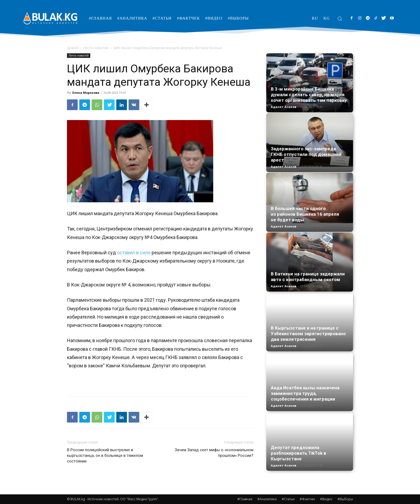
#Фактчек (307, 499)
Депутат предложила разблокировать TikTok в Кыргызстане (299, 453)
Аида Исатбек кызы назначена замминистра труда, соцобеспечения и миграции (305, 393)
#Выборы (345, 499)
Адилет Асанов (284, 107)
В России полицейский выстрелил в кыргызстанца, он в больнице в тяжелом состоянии (105, 456)
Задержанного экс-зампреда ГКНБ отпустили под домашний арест (306, 154)
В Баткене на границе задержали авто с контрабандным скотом (308, 277)
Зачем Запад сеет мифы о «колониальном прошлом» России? (214, 453)
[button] (340, 18)
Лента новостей (96, 48)
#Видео (326, 499)
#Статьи (288, 499)
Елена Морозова (86, 93)
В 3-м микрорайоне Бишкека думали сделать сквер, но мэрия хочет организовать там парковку (309, 95)
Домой (73, 48)
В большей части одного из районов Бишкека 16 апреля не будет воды (305, 214)
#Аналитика (267, 499)
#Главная (245, 499)
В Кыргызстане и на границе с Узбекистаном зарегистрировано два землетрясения (308, 334)
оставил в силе (134, 253)
